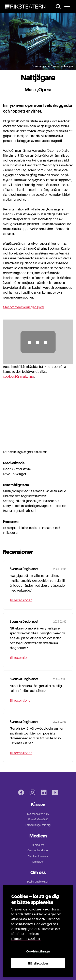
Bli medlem (38, 845)
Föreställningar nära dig (38, 825)
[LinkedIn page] (44, 792)
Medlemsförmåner (38, 856)
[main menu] (67, 7)
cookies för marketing (19, 377)
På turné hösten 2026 (38, 814)
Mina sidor (38, 862)
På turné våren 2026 (38, 819)
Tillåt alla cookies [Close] (38, 963)
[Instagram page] (32, 792)
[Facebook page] (21, 792)
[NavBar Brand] (25, 7)
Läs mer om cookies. (26, 939)
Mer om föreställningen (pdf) (24, 307)
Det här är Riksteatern (38, 882)
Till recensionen (21, 600)
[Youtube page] (55, 792)
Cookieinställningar (38, 951)
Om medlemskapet (38, 850)
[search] (58, 7)
